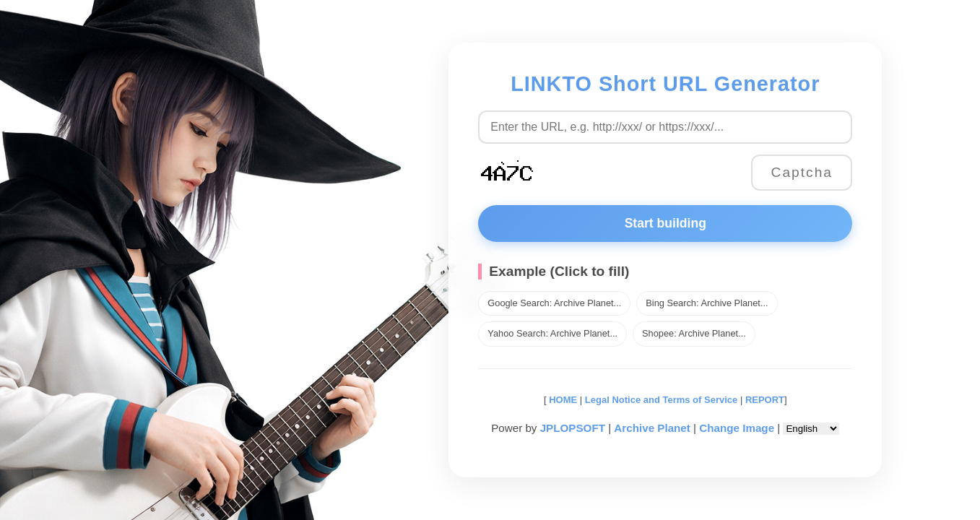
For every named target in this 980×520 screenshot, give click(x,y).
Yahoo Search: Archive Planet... (552, 333)
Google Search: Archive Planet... (554, 303)
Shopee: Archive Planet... (694, 333)
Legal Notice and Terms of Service (661, 400)
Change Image (737, 428)
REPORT (765, 400)
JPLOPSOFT (573, 428)
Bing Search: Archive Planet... (707, 303)
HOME (562, 400)
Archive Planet (652, 428)
